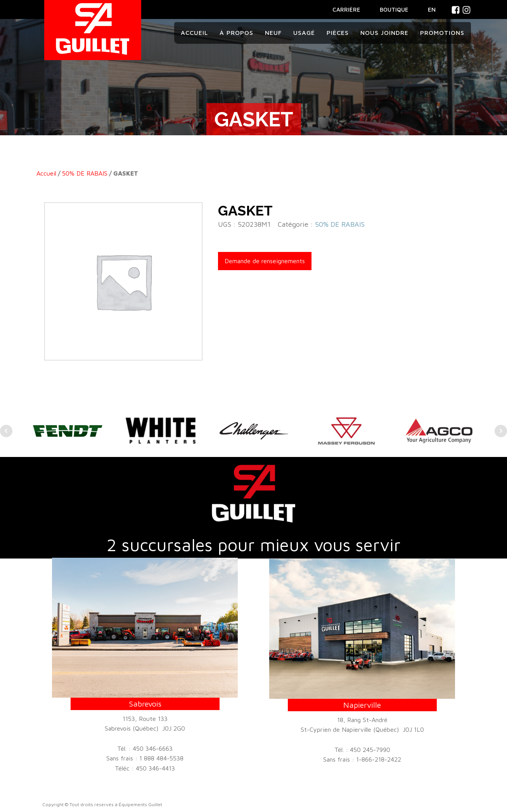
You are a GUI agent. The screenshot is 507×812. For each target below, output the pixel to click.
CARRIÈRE (346, 9)
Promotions (442, 33)
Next (501, 431)
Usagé (304, 33)
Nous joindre (384, 33)
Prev (6, 431)
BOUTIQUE (394, 9)
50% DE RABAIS (85, 173)
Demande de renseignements (265, 261)
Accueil (194, 33)
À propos (236, 33)
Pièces (338, 33)
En (432, 9)
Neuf (273, 33)
